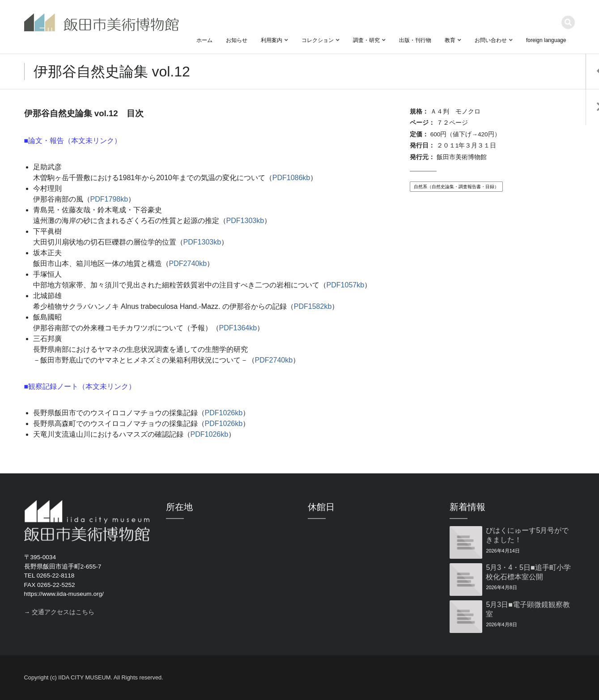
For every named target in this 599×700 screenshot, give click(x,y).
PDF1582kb (313, 306)
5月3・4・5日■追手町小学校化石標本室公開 (528, 572)
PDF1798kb (109, 199)
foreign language (546, 40)
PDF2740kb (188, 264)
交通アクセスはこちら (63, 612)
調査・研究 (366, 40)
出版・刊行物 (415, 40)
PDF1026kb (224, 413)
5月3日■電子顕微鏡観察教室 (528, 609)
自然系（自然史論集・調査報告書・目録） (456, 187)
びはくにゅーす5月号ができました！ (527, 535)
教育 (450, 40)
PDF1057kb (346, 285)
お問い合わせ (491, 40)
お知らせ (237, 40)
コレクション (318, 40)
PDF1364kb (238, 328)
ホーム (204, 40)
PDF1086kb (291, 178)
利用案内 (272, 40)
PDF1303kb (245, 221)
